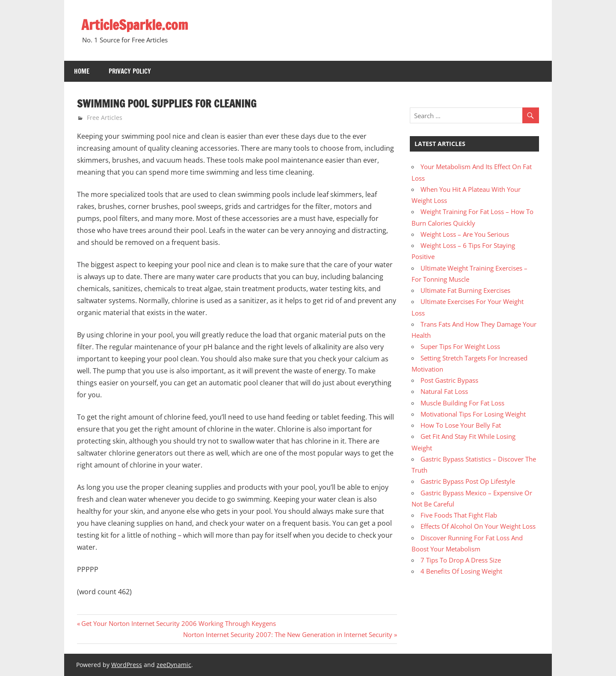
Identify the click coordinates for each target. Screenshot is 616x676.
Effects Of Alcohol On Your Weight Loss (478, 526)
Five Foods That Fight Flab (459, 515)
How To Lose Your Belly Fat (461, 425)
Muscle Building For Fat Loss (462, 403)
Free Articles (105, 118)
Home (82, 71)
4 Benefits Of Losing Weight (461, 571)
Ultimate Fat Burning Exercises (465, 290)
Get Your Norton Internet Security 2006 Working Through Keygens (178, 623)
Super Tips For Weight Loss (460, 346)
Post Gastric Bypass (449, 380)
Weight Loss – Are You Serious (465, 234)
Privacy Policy (130, 71)
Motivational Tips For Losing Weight (473, 414)
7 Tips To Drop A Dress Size (461, 560)
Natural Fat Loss (444, 391)
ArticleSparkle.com (135, 25)
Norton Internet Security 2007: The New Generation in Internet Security (288, 634)
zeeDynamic (174, 665)
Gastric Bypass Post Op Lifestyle (468, 481)
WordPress (127, 665)
